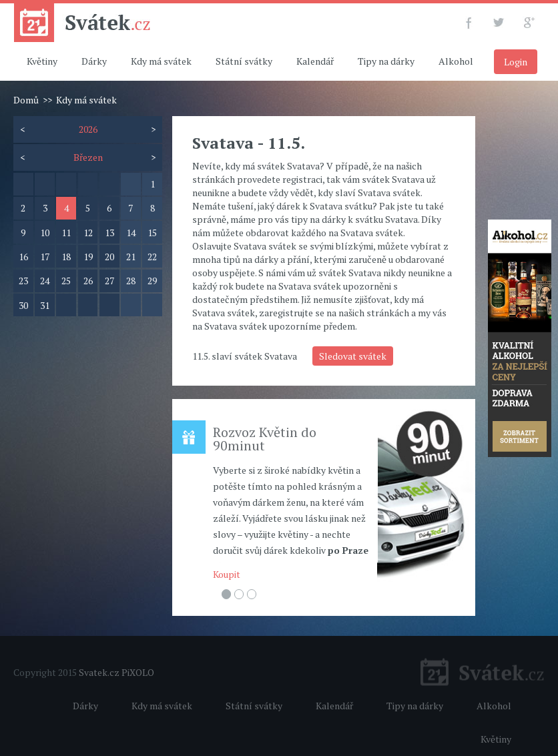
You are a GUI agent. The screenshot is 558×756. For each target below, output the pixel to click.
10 (45, 233)
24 (45, 281)
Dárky (94, 61)
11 (66, 233)
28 (131, 281)
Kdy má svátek (161, 61)
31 (45, 305)
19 (88, 257)
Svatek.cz (99, 672)
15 (152, 233)
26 (88, 281)
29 (152, 281)
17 (45, 257)
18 (66, 257)
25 (66, 281)
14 (131, 233)
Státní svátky (244, 61)
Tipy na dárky (386, 61)
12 (88, 233)
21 (131, 257)
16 (23, 257)
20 (109, 257)
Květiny (42, 61)
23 (23, 281)
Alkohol (456, 61)
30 (23, 305)
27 (109, 281)
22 (152, 257)
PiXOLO (138, 672)
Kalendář (315, 61)
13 (109, 233)
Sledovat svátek (353, 356)
